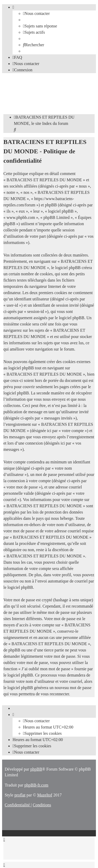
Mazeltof (45, 795)
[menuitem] (36, 13)
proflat (20, 795)
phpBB (36, 769)
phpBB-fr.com (36, 785)
